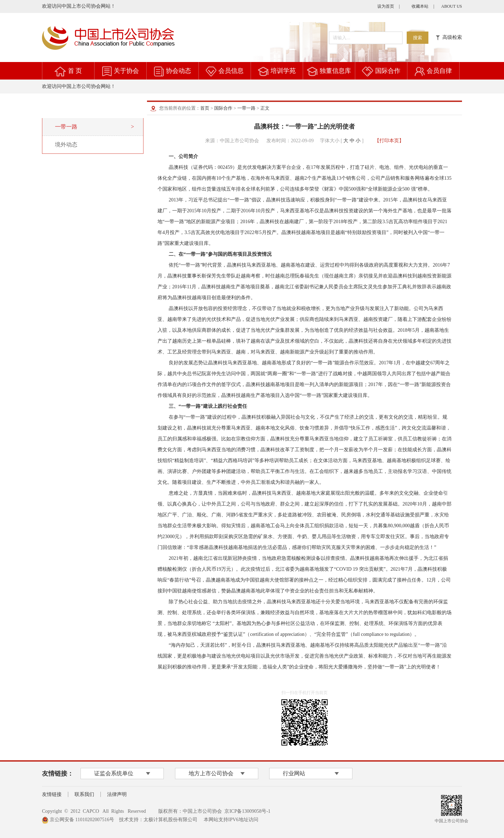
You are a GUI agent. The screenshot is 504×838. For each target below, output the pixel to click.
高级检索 (449, 37)
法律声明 (117, 794)
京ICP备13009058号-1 (247, 811)
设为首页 (386, 6)
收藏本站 (420, 6)
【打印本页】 (389, 141)
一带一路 (246, 108)
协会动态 (178, 71)
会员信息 (231, 71)
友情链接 (52, 794)
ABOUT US (452, 6)
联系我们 (84, 794)
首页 (205, 108)
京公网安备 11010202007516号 (78, 820)
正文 (265, 108)
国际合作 (388, 71)
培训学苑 (283, 71)
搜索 (418, 38)
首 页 (75, 71)
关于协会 (126, 71)
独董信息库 (335, 71)
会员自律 (439, 71)
